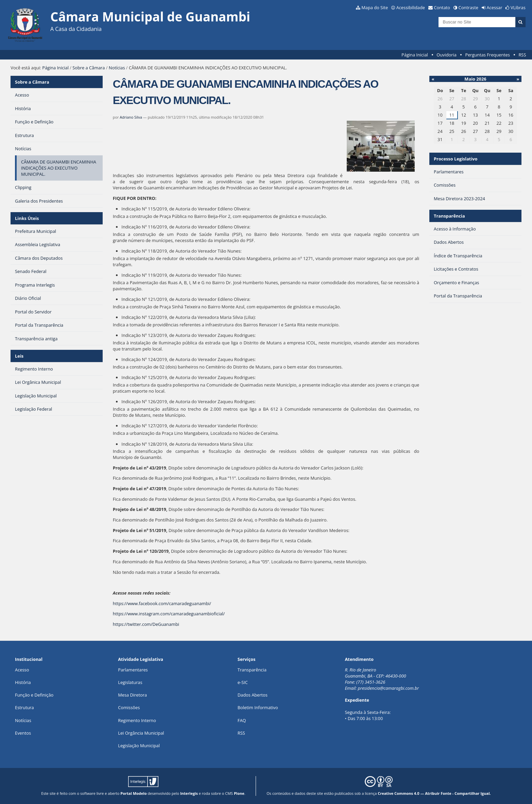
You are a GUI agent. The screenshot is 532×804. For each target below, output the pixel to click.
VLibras (518, 7)
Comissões (129, 707)
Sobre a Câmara (89, 68)
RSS (522, 55)
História (23, 682)
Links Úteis (27, 218)
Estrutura (24, 707)
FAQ (242, 720)
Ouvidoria (447, 55)
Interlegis (189, 793)
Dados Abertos (253, 695)
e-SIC (243, 682)
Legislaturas (130, 682)
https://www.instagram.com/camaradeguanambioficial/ (169, 614)
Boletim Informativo (258, 707)
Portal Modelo (133, 793)
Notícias (117, 68)
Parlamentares (133, 670)
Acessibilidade (411, 7)
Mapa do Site (375, 7)
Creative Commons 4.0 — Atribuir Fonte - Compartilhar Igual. (434, 793)
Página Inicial (415, 55)
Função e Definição (34, 695)
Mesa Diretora (132, 695)
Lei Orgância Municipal (141, 733)
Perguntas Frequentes (487, 55)
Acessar (495, 7)
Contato (442, 7)
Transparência (449, 216)
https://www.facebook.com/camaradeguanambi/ (162, 603)
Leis (19, 356)
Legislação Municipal (139, 746)
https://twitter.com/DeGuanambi (146, 624)
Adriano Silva (131, 117)
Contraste (468, 7)
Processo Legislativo (456, 159)
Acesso (22, 670)
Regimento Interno (137, 720)
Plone (239, 793)
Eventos (23, 733)
